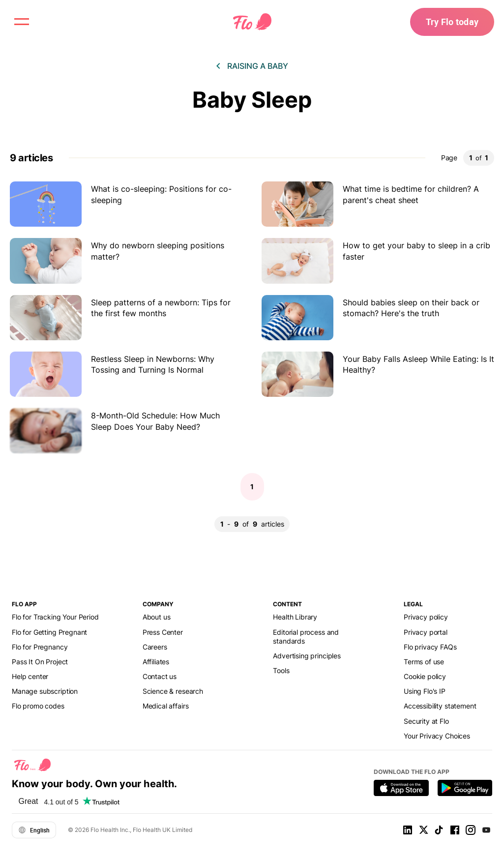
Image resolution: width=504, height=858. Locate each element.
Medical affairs (166, 706)
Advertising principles (307, 656)
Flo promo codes (38, 706)
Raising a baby (258, 66)
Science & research (173, 691)
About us (157, 617)
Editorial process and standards (306, 636)
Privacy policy (426, 617)
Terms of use (424, 662)
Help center (30, 676)
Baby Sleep (252, 100)
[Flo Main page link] (252, 22)
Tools (281, 670)
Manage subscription (45, 691)
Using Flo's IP (425, 691)
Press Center (163, 632)
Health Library (295, 617)
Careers (155, 647)
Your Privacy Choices (437, 736)
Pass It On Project (40, 662)
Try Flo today (452, 22)
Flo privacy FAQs (430, 647)
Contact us (160, 676)
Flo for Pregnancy (40, 647)
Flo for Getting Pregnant (49, 632)
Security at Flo (426, 721)
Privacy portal (426, 632)
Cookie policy (425, 676)
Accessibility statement (440, 706)
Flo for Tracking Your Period (55, 617)
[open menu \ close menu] (22, 22)
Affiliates (156, 662)
